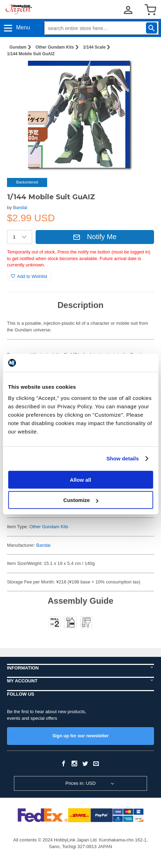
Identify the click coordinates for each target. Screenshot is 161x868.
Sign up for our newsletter (80, 736)
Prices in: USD (80, 783)
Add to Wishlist (29, 276)
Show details (123, 458)
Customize (81, 500)
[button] (141, 73)
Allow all (80, 479)
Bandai (20, 207)
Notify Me (95, 237)
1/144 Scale (94, 47)
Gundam (18, 47)
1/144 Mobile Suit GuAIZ (31, 54)
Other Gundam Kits (55, 47)
